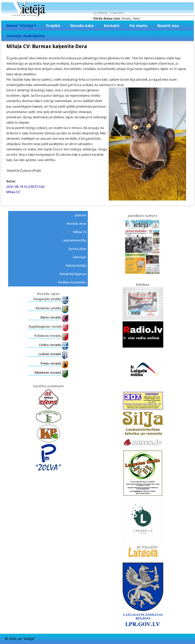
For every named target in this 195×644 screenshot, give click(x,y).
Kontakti (112, 26)
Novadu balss (82, 26)
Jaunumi (80, 215)
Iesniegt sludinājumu (26, 36)
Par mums (138, 26)
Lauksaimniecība (74, 240)
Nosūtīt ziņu (168, 26)
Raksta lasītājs (76, 266)
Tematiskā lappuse (73, 274)
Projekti (53, 26)
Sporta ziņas (77, 249)
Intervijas (80, 257)
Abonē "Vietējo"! (21, 26)
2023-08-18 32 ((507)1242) (26, 187)
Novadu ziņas (77, 224)
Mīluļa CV (13, 192)
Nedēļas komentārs (72, 282)
